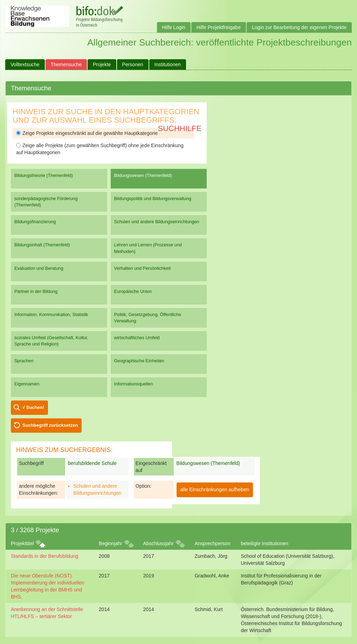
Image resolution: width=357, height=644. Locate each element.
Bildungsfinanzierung (35, 222)
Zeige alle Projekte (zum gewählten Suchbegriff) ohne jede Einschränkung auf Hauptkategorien (100, 149)
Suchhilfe (180, 128)
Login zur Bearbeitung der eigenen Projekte (299, 27)
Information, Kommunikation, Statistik (51, 314)
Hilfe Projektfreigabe (219, 27)
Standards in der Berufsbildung (44, 556)
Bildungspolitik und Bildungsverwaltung (153, 198)
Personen (133, 64)
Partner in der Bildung (36, 291)
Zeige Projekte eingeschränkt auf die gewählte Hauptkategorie (87, 133)
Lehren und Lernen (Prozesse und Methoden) (148, 248)
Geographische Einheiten (139, 361)
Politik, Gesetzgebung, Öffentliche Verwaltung (148, 318)
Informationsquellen (134, 384)
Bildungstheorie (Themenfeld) (44, 175)
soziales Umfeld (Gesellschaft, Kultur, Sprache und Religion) (51, 341)
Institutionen (168, 64)
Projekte (102, 64)
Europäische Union (133, 291)
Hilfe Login (174, 27)
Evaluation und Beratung (39, 268)
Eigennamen (27, 384)
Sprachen (24, 361)
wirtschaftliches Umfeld (137, 338)
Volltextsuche (25, 64)
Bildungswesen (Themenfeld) (143, 175)
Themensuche (66, 64)
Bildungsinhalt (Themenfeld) (42, 245)
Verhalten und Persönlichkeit (142, 268)
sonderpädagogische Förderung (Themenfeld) (46, 202)
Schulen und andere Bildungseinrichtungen (157, 222)
